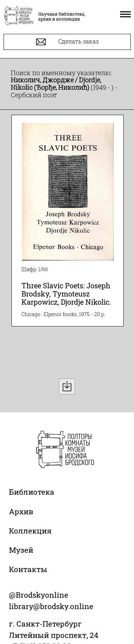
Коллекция (30, 531)
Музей (21, 550)
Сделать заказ (67, 42)
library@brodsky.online (51, 606)
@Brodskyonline (39, 595)
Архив (21, 511)
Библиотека (32, 492)
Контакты (28, 569)
